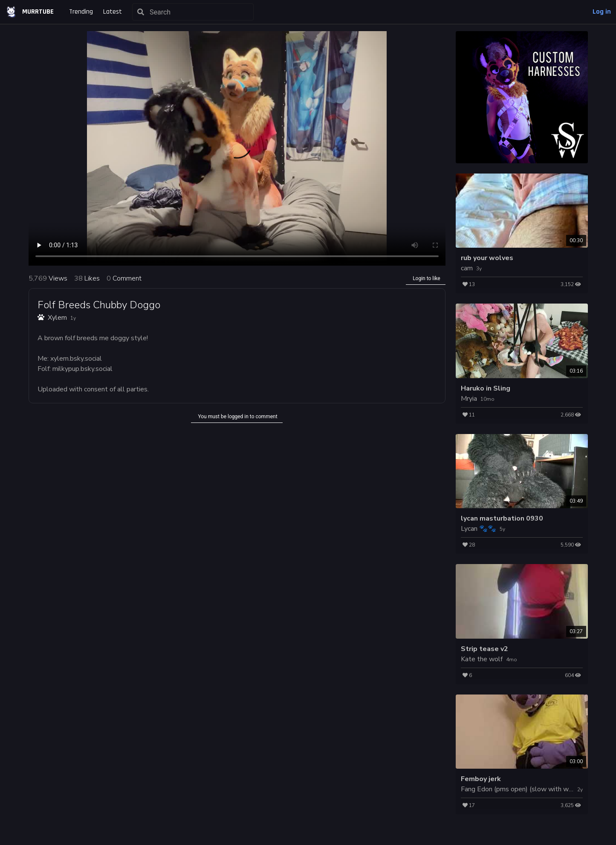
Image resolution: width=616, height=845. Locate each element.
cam (467, 268)
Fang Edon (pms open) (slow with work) (521, 789)
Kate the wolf (482, 659)
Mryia (469, 399)
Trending (81, 12)
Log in (602, 12)
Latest (113, 12)
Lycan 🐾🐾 (479, 529)
